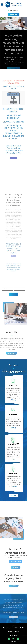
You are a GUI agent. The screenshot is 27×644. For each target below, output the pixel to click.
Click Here (13, 584)
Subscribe (13, 614)
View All (14, 496)
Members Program (14, 632)
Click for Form (14, 148)
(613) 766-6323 (14, 10)
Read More (7, 353)
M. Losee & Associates (13, 628)
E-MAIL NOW (14, 14)
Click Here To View (20, 561)
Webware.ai (17, 642)
